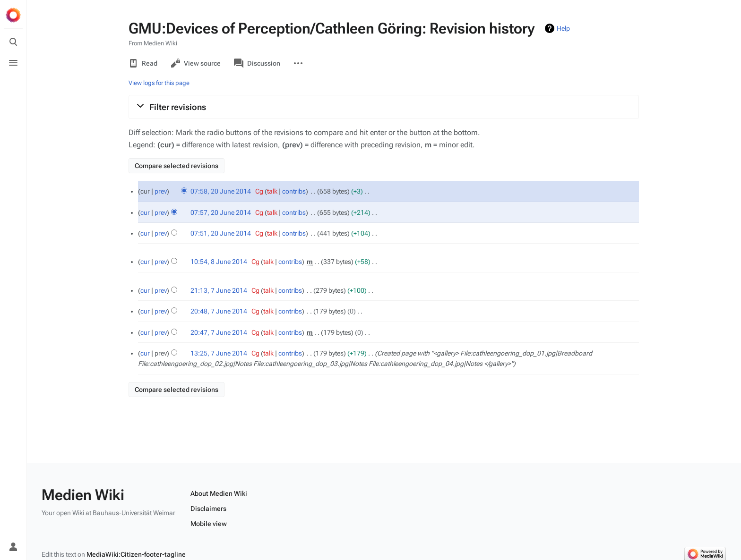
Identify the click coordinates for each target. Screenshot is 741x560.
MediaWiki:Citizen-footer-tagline (136, 554)
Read (143, 63)
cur (145, 212)
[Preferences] (13, 526)
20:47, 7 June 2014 (219, 332)
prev (161, 191)
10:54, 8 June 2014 (219, 262)
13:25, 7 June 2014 (219, 353)
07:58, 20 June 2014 (221, 191)
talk (272, 191)
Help (563, 28)
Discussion (257, 63)
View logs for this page (159, 83)
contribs (294, 191)
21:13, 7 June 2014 (219, 290)
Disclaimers (208, 509)
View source (196, 63)
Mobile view (209, 524)
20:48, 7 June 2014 (219, 311)
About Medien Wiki (219, 493)
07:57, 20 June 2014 (221, 212)
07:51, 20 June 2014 (221, 233)
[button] (384, 107)
